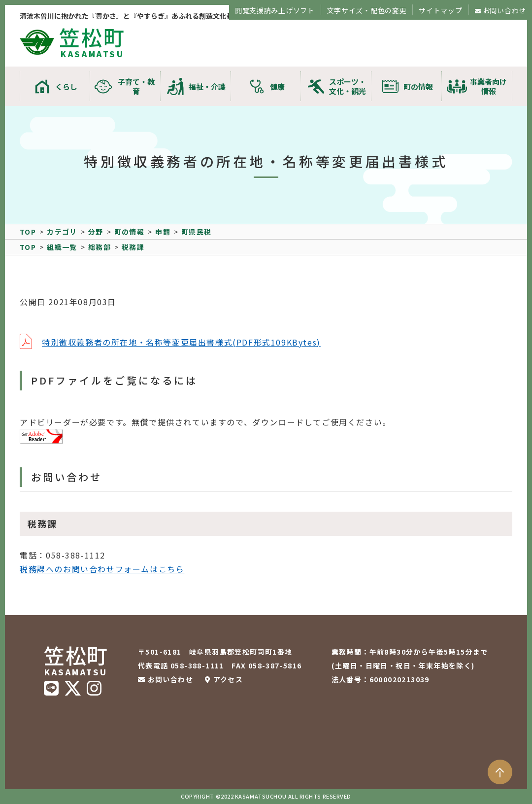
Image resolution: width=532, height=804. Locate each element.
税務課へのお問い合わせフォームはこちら (102, 569)
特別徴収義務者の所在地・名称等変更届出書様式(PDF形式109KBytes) (181, 342)
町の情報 (418, 87)
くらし (66, 87)
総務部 (100, 247)
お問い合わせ (504, 10)
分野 (96, 232)
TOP (28, 232)
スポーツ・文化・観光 (348, 86)
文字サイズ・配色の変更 (367, 10)
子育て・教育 (136, 86)
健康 (277, 87)
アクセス (228, 679)
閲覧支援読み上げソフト (275, 10)
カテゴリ (62, 232)
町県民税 (197, 232)
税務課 (133, 247)
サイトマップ (440, 10)
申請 (163, 232)
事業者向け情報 (488, 86)
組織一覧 (62, 247)
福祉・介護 (207, 87)
